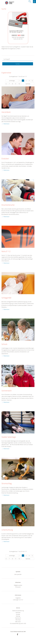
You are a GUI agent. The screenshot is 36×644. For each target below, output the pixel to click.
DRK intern (18, 622)
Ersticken (5, 159)
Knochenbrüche (8, 205)
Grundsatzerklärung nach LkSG (18, 623)
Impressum (18, 618)
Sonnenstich (7, 391)
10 (19, 84)
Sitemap (18, 616)
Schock (4, 344)
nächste (28, 84)
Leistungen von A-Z (18, 600)
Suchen (18, 64)
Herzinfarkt (6, 112)
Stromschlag (7, 484)
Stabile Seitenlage (9, 437)
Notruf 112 (6, 251)
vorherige (12, 81)
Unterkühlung (7, 530)
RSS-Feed (18, 620)
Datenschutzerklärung (18, 611)
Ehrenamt (18, 587)
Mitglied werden (18, 585)
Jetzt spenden (18, 574)
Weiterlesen (6, 124)
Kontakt (18, 614)
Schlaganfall (6, 298)
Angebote (18, 598)
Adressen (18, 612)
